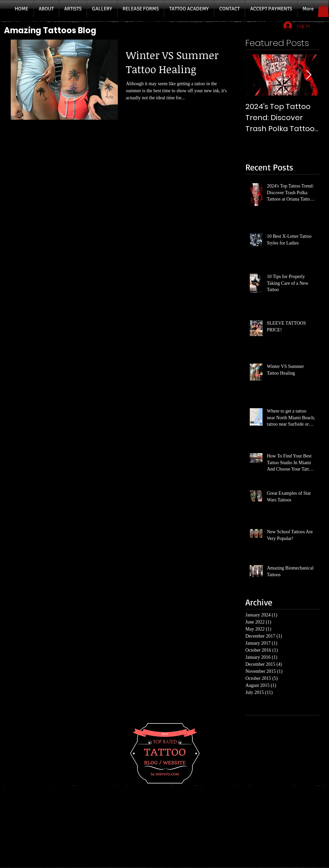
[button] (323, 10)
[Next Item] (309, 75)
